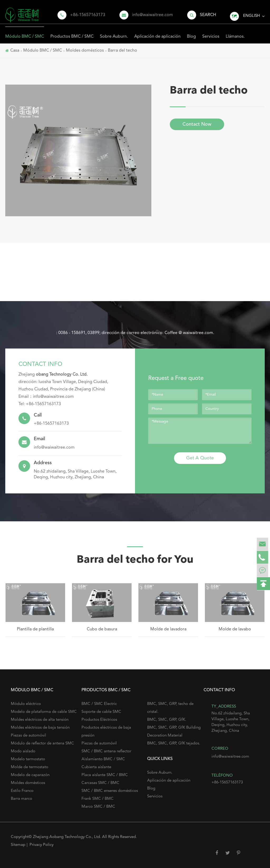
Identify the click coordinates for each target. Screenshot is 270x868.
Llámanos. (235, 33)
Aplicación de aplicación (157, 33)
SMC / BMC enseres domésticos (110, 791)
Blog (191, 33)
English (252, 16)
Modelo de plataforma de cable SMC (44, 712)
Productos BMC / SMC (72, 33)
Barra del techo (122, 51)
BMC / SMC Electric (99, 704)
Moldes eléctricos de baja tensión (40, 728)
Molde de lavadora (168, 629)
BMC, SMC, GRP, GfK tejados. (174, 744)
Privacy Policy (42, 845)
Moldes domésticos (85, 51)
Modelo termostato (28, 759)
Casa (15, 51)
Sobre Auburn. (114, 33)
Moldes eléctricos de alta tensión (40, 720)
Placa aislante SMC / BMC (105, 775)
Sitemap (18, 845)
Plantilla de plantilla (35, 629)
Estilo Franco (22, 791)
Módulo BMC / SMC (25, 33)
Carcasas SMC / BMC (100, 783)
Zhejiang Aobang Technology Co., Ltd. (67, 837)
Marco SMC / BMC (98, 807)
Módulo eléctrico (26, 704)
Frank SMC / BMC (98, 799)
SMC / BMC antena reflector (106, 751)
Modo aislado (23, 751)
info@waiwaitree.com (153, 15)
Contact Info (40, 364)
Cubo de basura (102, 629)
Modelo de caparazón (30, 775)
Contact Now (197, 124)
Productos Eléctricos (99, 720)
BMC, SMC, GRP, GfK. (167, 720)
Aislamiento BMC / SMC (103, 759)
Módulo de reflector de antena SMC (42, 744)
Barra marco (21, 799)
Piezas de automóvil (28, 736)
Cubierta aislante (96, 767)
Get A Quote (200, 458)
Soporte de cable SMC (101, 712)
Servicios (211, 33)
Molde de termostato (30, 767)
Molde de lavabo (235, 629)
